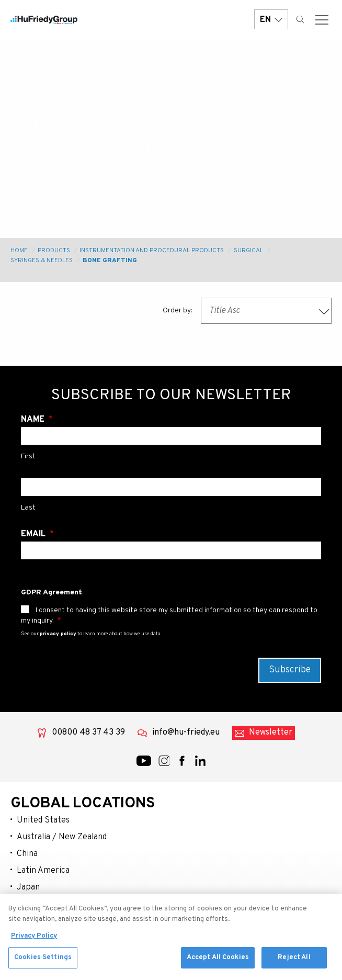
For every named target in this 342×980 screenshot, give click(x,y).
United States (43, 820)
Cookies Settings (43, 962)
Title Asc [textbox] (225, 311)
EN (271, 20)
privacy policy (58, 634)
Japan (28, 887)
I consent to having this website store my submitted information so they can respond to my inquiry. (169, 616)
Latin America (43, 871)
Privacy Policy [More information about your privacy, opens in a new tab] (34, 941)
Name (34, 420)
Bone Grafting (110, 261)
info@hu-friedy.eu (186, 733)
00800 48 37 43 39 (88, 733)
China (27, 854)
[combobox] (266, 311)
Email (34, 534)
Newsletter (271, 733)
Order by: (178, 311)
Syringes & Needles (42, 261)
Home (19, 251)
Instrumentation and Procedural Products (152, 251)
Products (54, 251)
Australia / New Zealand (62, 837)
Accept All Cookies (218, 962)
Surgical (248, 251)
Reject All (294, 962)
